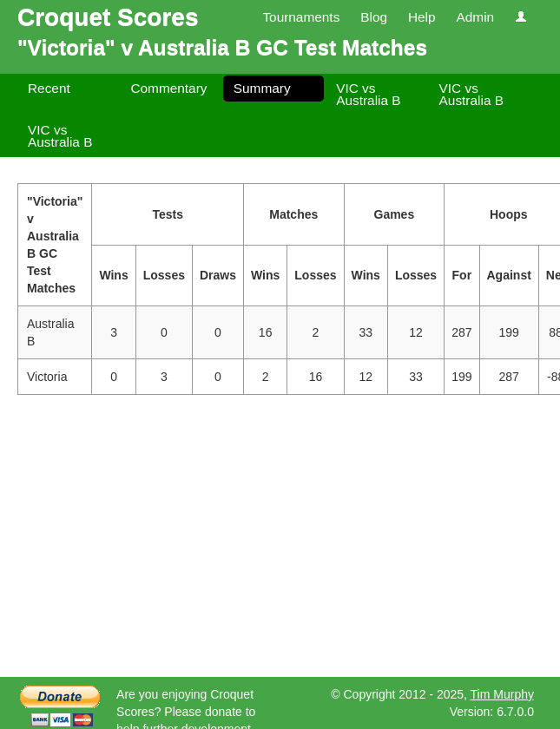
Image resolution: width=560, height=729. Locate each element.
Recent (49, 88)
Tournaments (301, 17)
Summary (262, 88)
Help (422, 17)
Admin (475, 17)
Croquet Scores (108, 17)
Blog (374, 17)
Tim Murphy (502, 694)
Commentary (168, 88)
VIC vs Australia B (368, 94)
